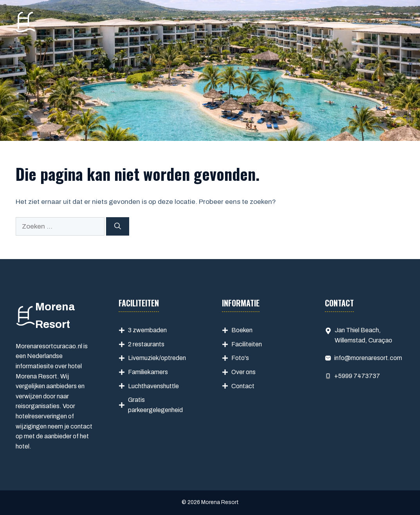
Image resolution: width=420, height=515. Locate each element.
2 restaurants (146, 344)
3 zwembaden (147, 330)
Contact (243, 386)
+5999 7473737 (357, 376)
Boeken (242, 330)
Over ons (243, 372)
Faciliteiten (247, 344)
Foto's (240, 358)
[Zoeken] (118, 227)
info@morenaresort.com (368, 358)
